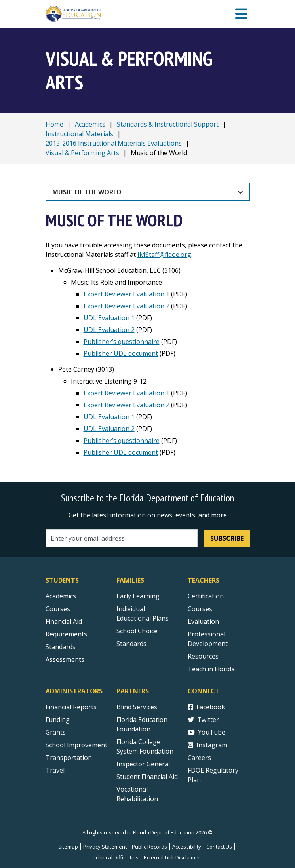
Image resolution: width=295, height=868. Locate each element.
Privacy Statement (105, 847)
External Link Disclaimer (172, 857)
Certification (206, 596)
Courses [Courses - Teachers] (200, 609)
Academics (90, 124)
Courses (58, 609)
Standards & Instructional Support (168, 124)
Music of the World (87, 192)
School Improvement (76, 745)
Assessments (65, 659)
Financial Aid (64, 621)
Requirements (66, 634)
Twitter (203, 720)
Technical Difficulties (114, 857)
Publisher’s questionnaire (122, 342)
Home (54, 124)
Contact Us (219, 847)
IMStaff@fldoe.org (164, 255)
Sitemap (68, 847)
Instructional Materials (79, 134)
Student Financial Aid (147, 777)
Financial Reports (71, 707)
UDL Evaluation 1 (109, 318)
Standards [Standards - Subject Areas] (61, 647)
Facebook (206, 707)
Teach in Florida (211, 669)
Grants (56, 732)
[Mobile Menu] (241, 14)
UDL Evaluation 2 (109, 330)
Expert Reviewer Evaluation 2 (127, 306)
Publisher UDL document (121, 353)
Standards (131, 644)
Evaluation (203, 621)
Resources (203, 656)
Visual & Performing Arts (82, 153)
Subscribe (227, 538)
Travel (55, 770)
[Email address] (122, 538)
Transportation (69, 758)
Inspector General (143, 764)
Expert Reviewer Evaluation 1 (127, 294)
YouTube (206, 732)
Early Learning (138, 596)
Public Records (149, 847)
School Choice (137, 631)
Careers (199, 758)
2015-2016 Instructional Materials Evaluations (114, 143)
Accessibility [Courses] (187, 847)
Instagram (207, 745)
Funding (58, 720)
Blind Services (137, 707)
